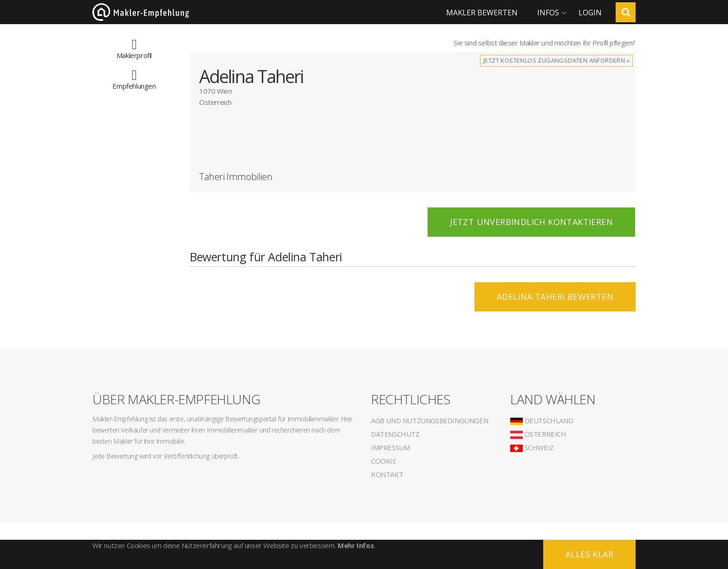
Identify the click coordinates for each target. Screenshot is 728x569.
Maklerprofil (134, 51)
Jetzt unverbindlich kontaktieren (531, 222)
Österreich (538, 434)
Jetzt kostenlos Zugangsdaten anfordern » (556, 60)
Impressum (390, 447)
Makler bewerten (482, 13)
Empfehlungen (134, 81)
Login (590, 13)
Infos (548, 13)
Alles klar (589, 554)
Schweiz (532, 447)
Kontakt (387, 474)
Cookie (384, 461)
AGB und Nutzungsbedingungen (429, 420)
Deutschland (542, 420)
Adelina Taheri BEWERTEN (555, 297)
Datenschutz (395, 434)
